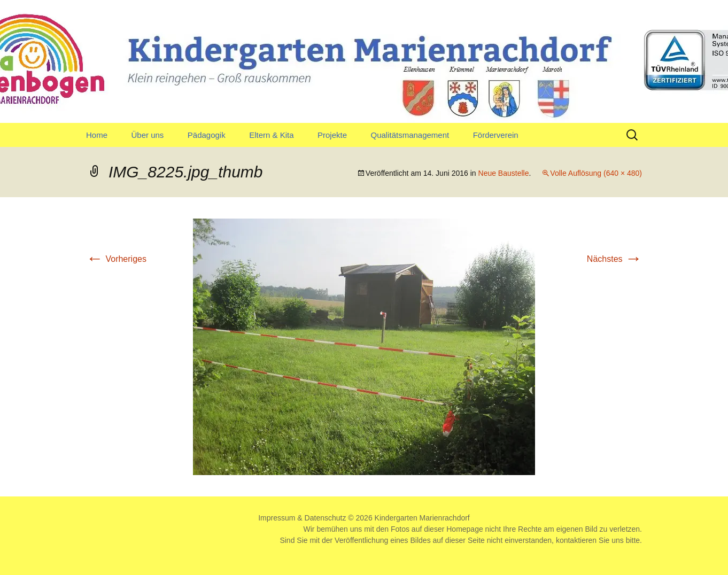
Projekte (332, 135)
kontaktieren (576, 540)
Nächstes (614, 259)
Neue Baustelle (504, 173)
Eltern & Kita (271, 135)
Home (97, 135)
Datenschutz (326, 518)
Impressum (277, 518)
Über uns (147, 135)
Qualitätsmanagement (410, 135)
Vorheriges (116, 259)
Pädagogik (207, 135)
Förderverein (496, 135)
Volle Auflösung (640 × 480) (596, 173)
